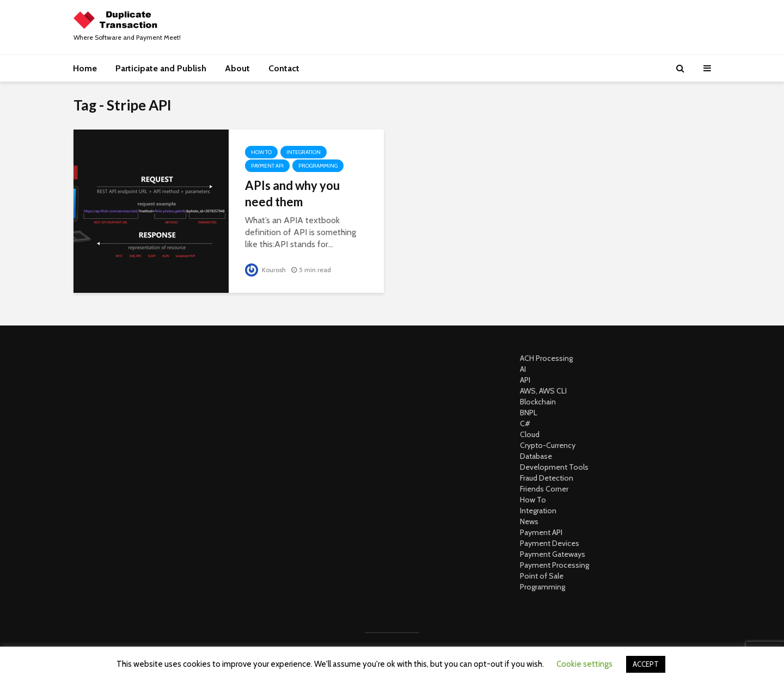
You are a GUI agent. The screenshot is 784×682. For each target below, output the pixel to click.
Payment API (267, 166)
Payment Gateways (553, 554)
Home (85, 68)
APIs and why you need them (292, 193)
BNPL (529, 413)
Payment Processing (555, 565)
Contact (284, 68)
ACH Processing (546, 358)
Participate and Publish (161, 68)
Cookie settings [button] (584, 664)
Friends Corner (544, 489)
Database (536, 456)
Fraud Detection (547, 478)
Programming (318, 166)
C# (525, 423)
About (237, 68)
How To (261, 152)
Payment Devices (550, 543)
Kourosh (265, 270)
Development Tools (554, 467)
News (529, 521)
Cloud (530, 434)
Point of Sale (542, 576)
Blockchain (538, 402)
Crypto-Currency (548, 445)
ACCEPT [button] (646, 664)
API (525, 380)
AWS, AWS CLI (543, 391)
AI (523, 369)
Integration (304, 152)
